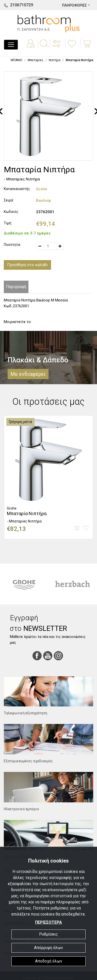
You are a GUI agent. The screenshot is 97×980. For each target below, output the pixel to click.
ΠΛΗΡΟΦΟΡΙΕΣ (74, 5)
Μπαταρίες (36, 60)
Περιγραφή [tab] (16, 287)
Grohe (42, 189)
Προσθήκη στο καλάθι (27, 265)
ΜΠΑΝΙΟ (17, 60)
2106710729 (22, 5)
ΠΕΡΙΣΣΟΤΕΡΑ (48, 922)
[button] (57, 47)
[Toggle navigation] (11, 45)
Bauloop (44, 200)
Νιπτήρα (55, 60)
